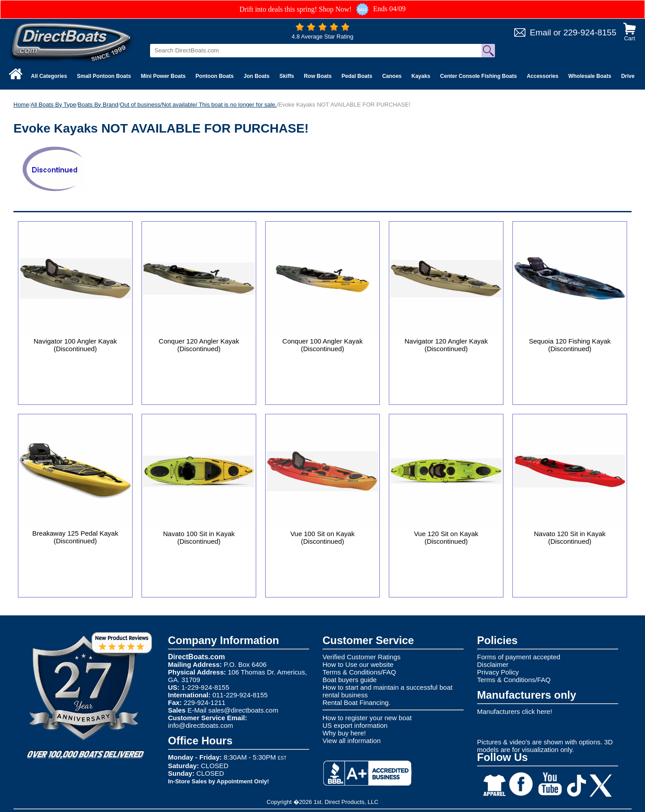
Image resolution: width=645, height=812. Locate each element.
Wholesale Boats (590, 76)
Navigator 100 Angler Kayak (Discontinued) (75, 345)
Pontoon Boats (214, 76)
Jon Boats (257, 76)
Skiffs (287, 76)
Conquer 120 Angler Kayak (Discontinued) (199, 345)
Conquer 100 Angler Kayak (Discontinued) (322, 345)
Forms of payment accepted (519, 657)
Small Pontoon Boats (104, 76)
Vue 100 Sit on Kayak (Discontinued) (322, 537)
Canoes (392, 76)
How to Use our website (358, 664)
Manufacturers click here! (515, 711)
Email (541, 32)
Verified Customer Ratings (361, 657)
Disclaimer (493, 664)
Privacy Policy (498, 672)
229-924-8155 (590, 32)
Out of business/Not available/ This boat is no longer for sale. (198, 105)
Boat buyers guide (350, 680)
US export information (355, 725)
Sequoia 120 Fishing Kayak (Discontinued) (570, 345)
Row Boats (318, 76)
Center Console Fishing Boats (479, 76)
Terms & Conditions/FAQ (359, 672)
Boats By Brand (98, 105)
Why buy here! (344, 733)
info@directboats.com (200, 725)
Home (21, 105)
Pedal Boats (357, 76)
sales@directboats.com (243, 710)
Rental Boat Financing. (357, 702)
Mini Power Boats (163, 76)
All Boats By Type (53, 105)
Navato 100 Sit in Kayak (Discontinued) (199, 537)
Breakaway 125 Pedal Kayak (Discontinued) (75, 537)
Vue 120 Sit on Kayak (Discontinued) (446, 537)
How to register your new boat (367, 718)
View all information (352, 741)
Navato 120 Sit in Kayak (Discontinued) (570, 537)
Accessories (543, 76)
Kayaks (421, 76)
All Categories (49, 76)
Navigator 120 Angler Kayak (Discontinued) (446, 345)
